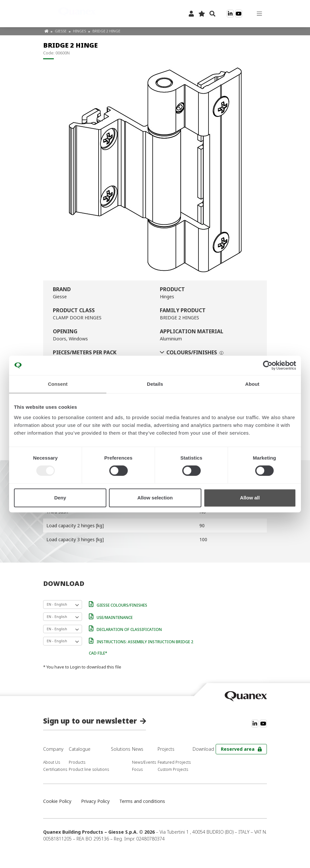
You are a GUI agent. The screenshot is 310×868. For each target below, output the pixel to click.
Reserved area (238, 749)
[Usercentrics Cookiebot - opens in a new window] (268, 365)
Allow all (250, 498)
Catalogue (80, 749)
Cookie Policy (57, 801)
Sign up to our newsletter (90, 721)
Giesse (61, 31)
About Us (52, 762)
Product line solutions (89, 769)
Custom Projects (173, 769)
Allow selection (155, 498)
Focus (137, 769)
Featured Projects (174, 762)
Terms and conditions (142, 801)
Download (203, 749)
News (138, 749)
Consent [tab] (58, 384)
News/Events (144, 762)
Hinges (80, 31)
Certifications (55, 769)
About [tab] (252, 384)
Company (53, 749)
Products (77, 762)
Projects (166, 749)
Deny (60, 498)
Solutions (121, 749)
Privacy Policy (95, 801)
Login (75, 667)
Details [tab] (155, 384)
